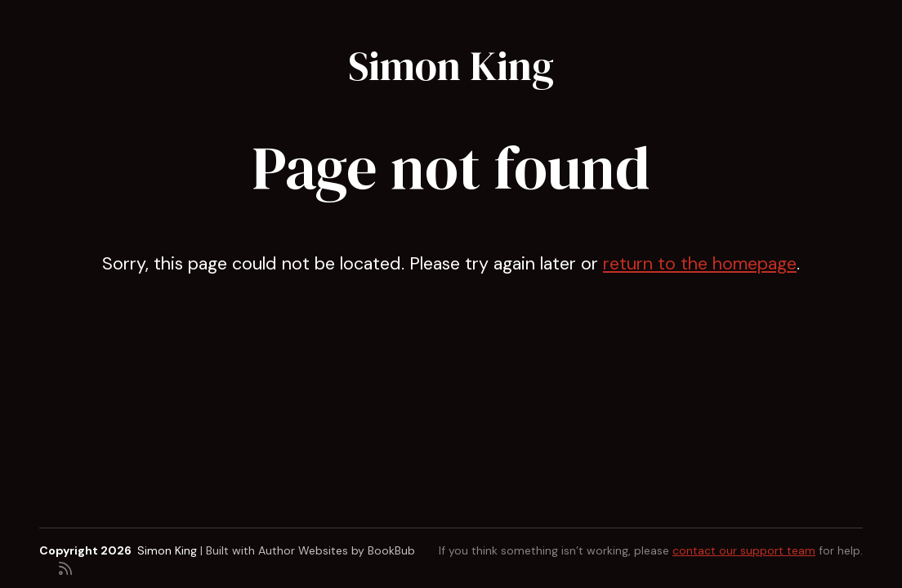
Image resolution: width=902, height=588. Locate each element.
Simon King (451, 66)
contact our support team (744, 550)
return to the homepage (700, 264)
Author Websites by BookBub (337, 550)
